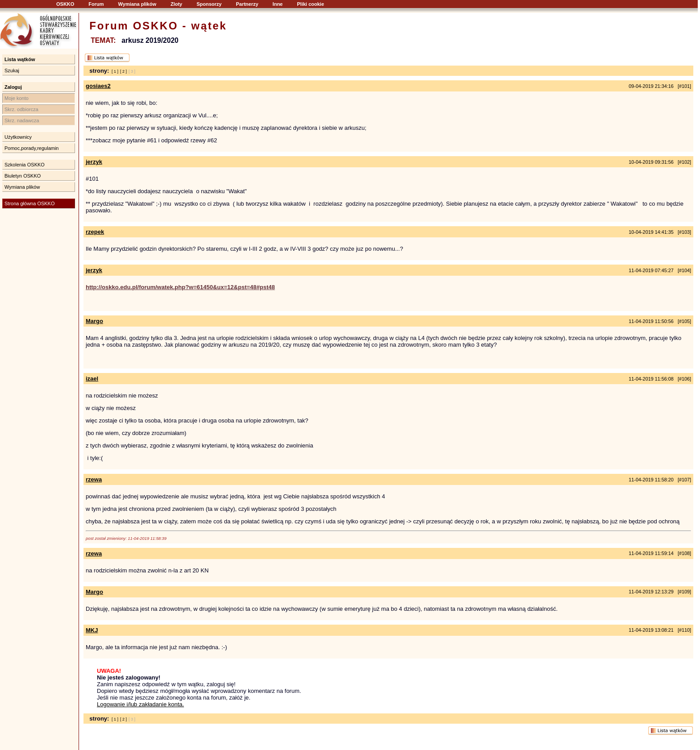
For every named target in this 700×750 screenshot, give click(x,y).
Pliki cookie (310, 4)
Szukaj (12, 70)
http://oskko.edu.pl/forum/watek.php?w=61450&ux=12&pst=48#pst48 (180, 287)
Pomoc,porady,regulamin (31, 148)
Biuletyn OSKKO (23, 176)
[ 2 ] (123, 71)
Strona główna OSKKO (30, 203)
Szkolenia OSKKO (25, 165)
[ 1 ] (115, 71)
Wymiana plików (137, 4)
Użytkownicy (18, 137)
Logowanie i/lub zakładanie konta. (140, 704)
